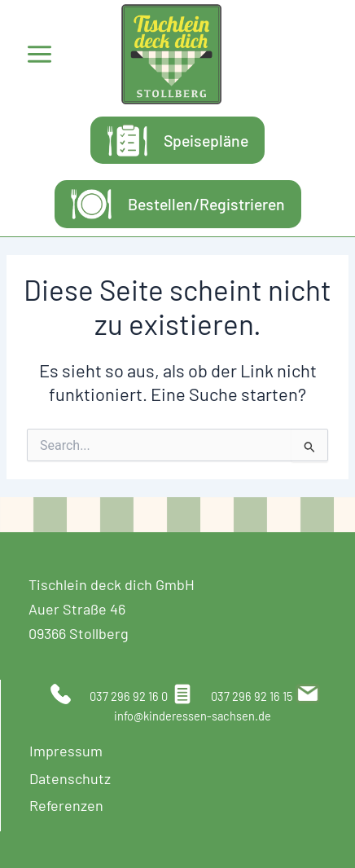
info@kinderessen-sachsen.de (193, 716)
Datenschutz (70, 778)
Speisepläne (206, 140)
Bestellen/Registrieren (206, 204)
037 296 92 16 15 (252, 696)
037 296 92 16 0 (129, 696)
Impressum (66, 751)
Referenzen (66, 805)
